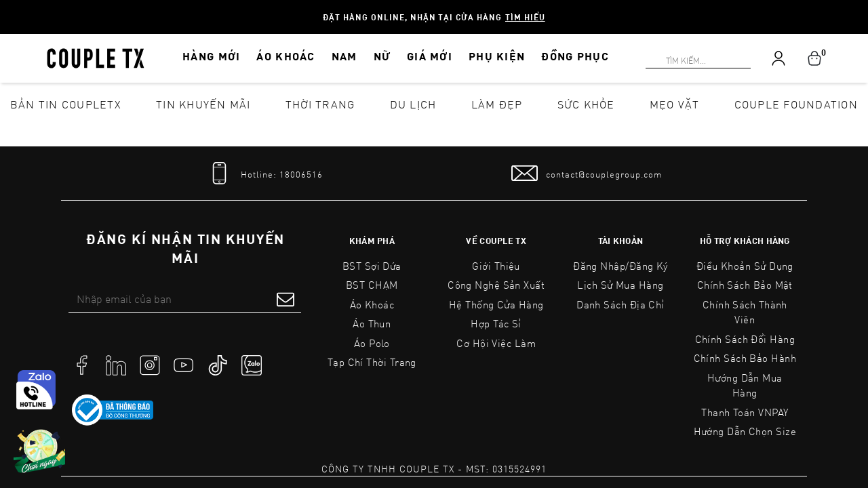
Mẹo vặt (675, 104)
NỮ (382, 56)
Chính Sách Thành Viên (745, 312)
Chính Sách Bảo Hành (745, 358)
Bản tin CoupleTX (66, 104)
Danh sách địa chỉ (620, 304)
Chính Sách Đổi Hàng (745, 339)
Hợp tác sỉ (496, 323)
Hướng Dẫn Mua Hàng (745, 385)
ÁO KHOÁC (285, 56)
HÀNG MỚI (211, 56)
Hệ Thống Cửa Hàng (496, 304)
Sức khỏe (586, 104)
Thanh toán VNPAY (745, 412)
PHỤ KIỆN (497, 56)
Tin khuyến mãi (203, 104)
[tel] (264, 173)
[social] (82, 364)
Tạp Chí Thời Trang (372, 362)
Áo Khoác (372, 304)
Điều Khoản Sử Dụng (745, 266)
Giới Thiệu (496, 266)
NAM (344, 56)
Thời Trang (320, 104)
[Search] (8, 8)
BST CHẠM (372, 285)
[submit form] (285, 299)
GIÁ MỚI (430, 56)
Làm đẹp (497, 104)
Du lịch (413, 104)
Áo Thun (372, 323)
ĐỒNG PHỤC (575, 56)
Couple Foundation (796, 104)
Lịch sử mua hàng (620, 285)
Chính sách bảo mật (745, 285)
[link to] (113, 410)
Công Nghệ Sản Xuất (496, 285)
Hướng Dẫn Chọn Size (745, 431)
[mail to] (587, 173)
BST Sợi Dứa (372, 266)
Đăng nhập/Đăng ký (620, 266)
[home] (96, 57)
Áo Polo (372, 343)
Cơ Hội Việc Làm (496, 343)
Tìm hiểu (525, 17)
